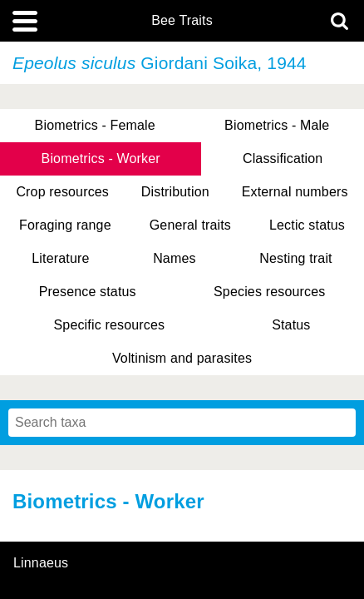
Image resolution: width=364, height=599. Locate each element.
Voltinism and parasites (182, 358)
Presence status (88, 292)
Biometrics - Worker (101, 158)
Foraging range (65, 225)
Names (174, 258)
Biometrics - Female (95, 125)
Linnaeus (41, 563)
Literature (60, 258)
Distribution (175, 192)
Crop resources (62, 192)
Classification (283, 158)
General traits (190, 225)
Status (291, 325)
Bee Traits (182, 21)
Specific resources (110, 325)
